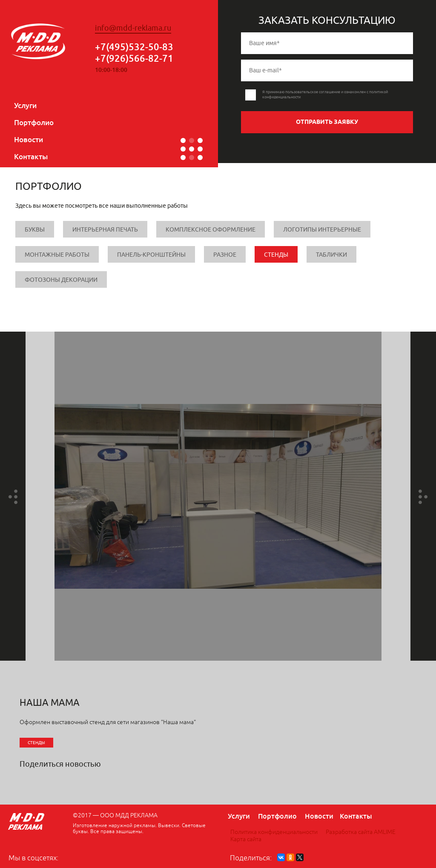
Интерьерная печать (105, 230)
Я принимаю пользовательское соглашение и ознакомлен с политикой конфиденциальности (325, 95)
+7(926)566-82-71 (134, 58)
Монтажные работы (57, 255)
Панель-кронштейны (151, 255)
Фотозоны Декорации (61, 280)
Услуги (25, 105)
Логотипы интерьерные (322, 230)
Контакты (31, 156)
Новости (29, 139)
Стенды (276, 255)
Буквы (35, 230)
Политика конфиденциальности (274, 832)
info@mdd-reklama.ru (133, 28)
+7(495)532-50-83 (134, 47)
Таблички (331, 255)
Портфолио (34, 122)
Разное (225, 255)
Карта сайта (246, 839)
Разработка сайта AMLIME (361, 832)
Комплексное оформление (211, 230)
